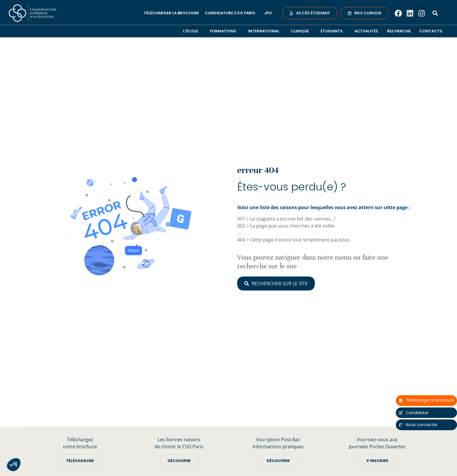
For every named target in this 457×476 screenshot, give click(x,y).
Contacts (431, 31)
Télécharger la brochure (171, 13)
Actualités (366, 31)
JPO (268, 13)
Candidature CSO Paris (232, 13)
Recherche (399, 31)
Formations (225, 31)
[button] (14, 465)
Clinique (301, 31)
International (265, 31)
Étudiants (333, 31)
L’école (192, 31)
